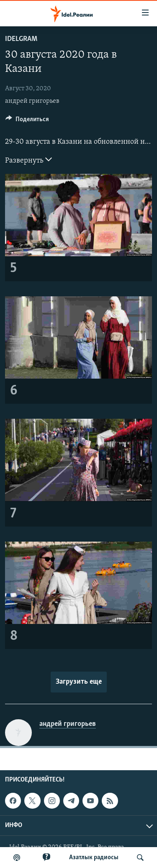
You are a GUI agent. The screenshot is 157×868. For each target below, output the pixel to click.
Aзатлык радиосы (94, 858)
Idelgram (21, 39)
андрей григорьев (32, 101)
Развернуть (28, 160)
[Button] (27, 121)
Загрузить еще (79, 682)
